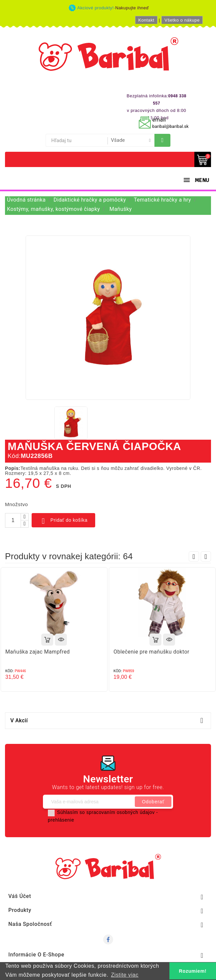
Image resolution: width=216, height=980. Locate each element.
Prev (194, 556)
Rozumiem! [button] (193, 971)
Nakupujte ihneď (132, 8)
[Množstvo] (13, 520)
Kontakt (146, 20)
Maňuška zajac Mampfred (38, 652)
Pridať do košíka (63, 521)
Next (206, 556)
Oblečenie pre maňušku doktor (151, 652)
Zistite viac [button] (125, 975)
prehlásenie (61, 820)
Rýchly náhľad (61, 640)
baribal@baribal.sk (171, 126)
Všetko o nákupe (182, 20)
